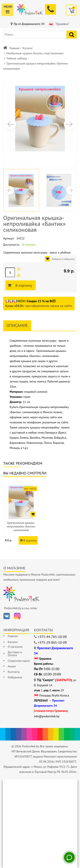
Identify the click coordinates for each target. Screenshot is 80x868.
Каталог (28, 48)
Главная (14, 48)
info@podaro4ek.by (47, 716)
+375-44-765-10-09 (52, 637)
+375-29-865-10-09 (52, 642)
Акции (12, 666)
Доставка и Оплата (15, 654)
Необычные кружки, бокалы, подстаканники (35, 53)
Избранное (15, 677)
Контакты (14, 672)
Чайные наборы (17, 58)
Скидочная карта (19, 661)
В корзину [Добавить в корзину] (23, 285)
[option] (21, 516)
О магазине (15, 647)
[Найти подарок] (72, 35)
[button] (69, 124)
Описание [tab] (17, 325)
